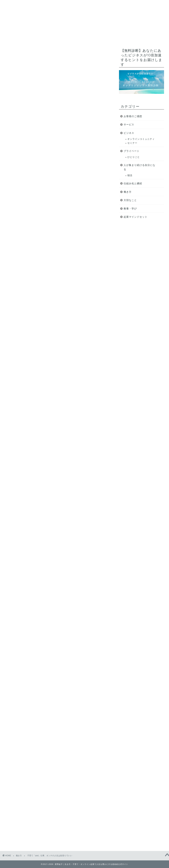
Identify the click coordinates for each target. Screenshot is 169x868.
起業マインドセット (135, 217)
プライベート (132, 151)
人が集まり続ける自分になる (139, 167)
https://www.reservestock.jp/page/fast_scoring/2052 (57, 640)
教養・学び (130, 209)
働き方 (14, 53)
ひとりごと (134, 157)
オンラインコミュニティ (141, 139)
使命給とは (20, 38)
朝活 (130, 175)
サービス (135, 38)
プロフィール (63, 38)
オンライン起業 (87, 38)
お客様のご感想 (133, 116)
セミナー (132, 143)
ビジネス (129, 133)
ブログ (151, 38)
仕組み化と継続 (133, 183)
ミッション (41, 38)
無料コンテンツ (113, 38)
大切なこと (130, 200)
